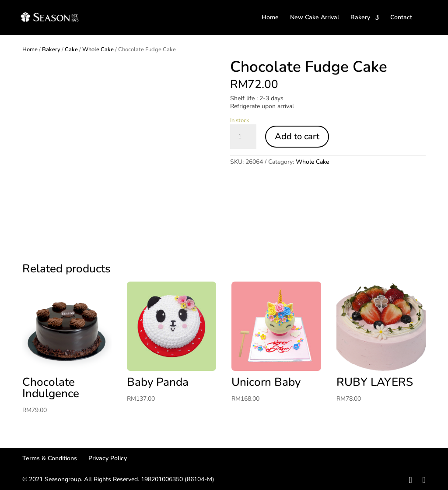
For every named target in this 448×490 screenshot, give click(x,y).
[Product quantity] (243, 137)
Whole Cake (98, 49)
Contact (401, 18)
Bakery (360, 18)
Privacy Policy (108, 458)
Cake (71, 49)
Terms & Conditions (50, 458)
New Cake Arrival (315, 18)
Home (270, 18)
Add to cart (297, 136)
